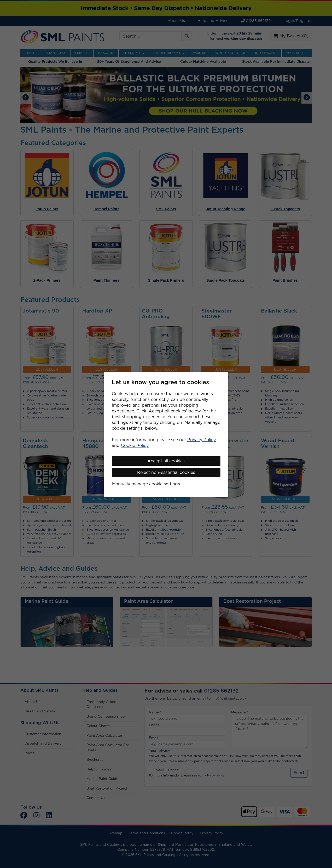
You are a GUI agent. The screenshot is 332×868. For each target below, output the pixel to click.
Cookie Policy (135, 446)
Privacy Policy (202, 440)
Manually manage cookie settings (146, 484)
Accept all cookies (166, 461)
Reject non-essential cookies (166, 473)
